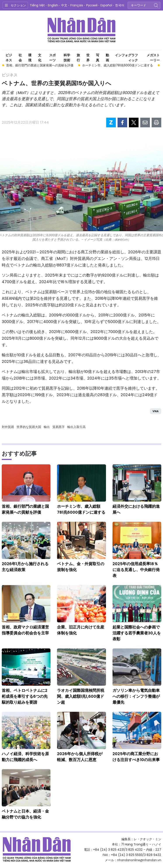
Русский (92, 5)
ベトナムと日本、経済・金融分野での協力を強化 (25, 814)
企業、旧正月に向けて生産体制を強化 (81, 630)
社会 (20, 57)
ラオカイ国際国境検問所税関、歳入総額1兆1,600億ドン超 (81, 696)
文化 (40, 57)
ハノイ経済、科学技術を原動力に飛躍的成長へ (25, 757)
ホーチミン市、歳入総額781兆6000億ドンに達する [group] (118, 65)
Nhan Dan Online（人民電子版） (81, 30)
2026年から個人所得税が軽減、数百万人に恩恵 (80, 757)
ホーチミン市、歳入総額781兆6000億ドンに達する (81, 509)
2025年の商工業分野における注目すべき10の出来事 (136, 757)
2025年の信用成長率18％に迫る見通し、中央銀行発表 (136, 570)
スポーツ (52, 57)
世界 (88, 57)
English (53, 5)
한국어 (120, 5)
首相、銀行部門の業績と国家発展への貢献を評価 (25, 509)
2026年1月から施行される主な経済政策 (25, 567)
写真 (98, 57)
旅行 (78, 57)
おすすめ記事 (19, 454)
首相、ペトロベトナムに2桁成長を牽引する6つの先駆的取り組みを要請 (25, 696)
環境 (30, 57)
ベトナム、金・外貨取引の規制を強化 (81, 567)
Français (77, 5)
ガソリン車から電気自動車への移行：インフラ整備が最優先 (136, 696)
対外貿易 (8, 427)
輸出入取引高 (76, 427)
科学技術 (67, 57)
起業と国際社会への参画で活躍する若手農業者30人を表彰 (137, 633)
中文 (64, 5)
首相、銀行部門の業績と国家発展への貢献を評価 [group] (40, 65)
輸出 (47, 427)
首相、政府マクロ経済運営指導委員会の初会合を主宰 (25, 630)
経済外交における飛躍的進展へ (136, 509)
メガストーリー (153, 57)
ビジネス (9, 57)
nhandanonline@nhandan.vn (139, 860)
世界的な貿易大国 (29, 427)
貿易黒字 (59, 427)
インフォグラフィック (126, 57)
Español (106, 5)
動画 (107, 57)
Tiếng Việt (37, 5)
